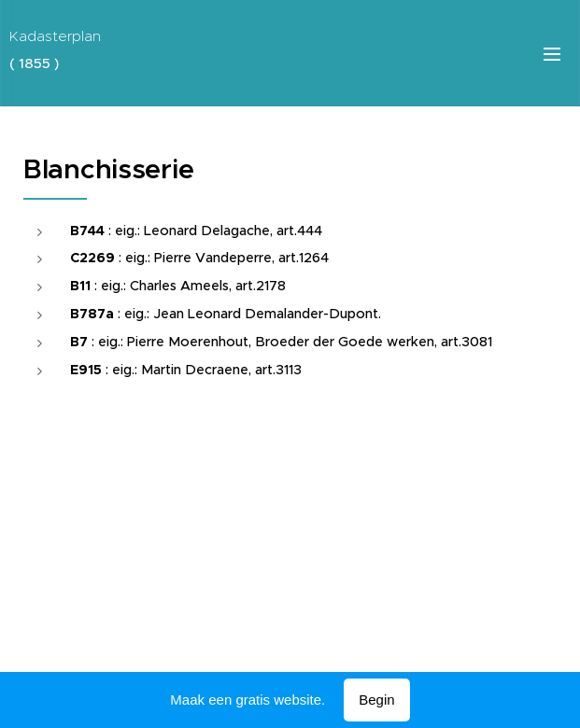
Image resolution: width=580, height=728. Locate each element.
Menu (552, 54)
